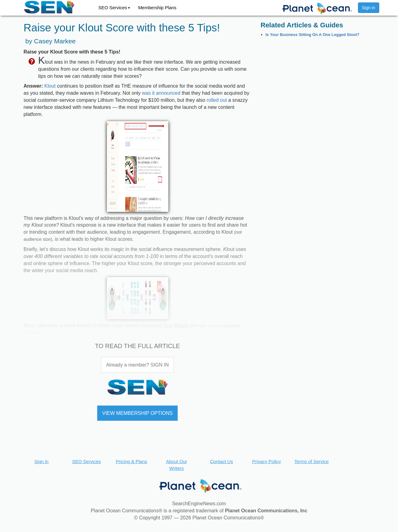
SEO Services (114, 8)
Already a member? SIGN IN (138, 365)
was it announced (161, 93)
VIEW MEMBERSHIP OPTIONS (137, 413)
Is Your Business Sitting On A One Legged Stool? (313, 35)
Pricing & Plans (131, 461)
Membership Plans (157, 8)
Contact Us (222, 461)
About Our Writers (176, 465)
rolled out (217, 100)
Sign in (369, 8)
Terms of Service (312, 461)
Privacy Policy (266, 461)
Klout (50, 86)
